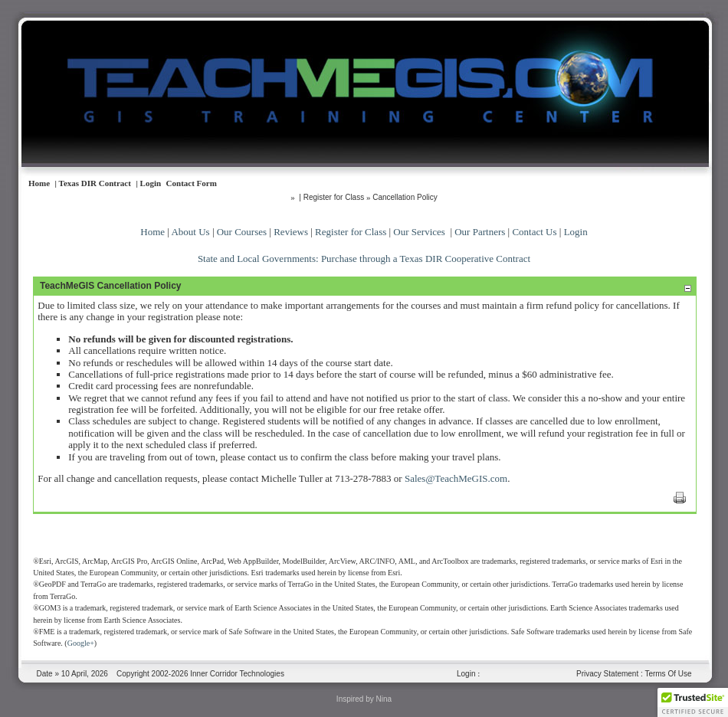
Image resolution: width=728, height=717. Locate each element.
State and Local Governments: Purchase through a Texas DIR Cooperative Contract (364, 259)
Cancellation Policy (405, 197)
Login (576, 232)
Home (152, 232)
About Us (190, 232)
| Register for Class (331, 197)
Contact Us (534, 232)
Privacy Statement (607, 674)
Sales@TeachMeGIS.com (456, 478)
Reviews (291, 232)
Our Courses (242, 232)
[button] (693, 702)
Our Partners (480, 232)
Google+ (81, 643)
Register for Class (351, 232)
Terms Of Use (668, 674)
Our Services (419, 232)
